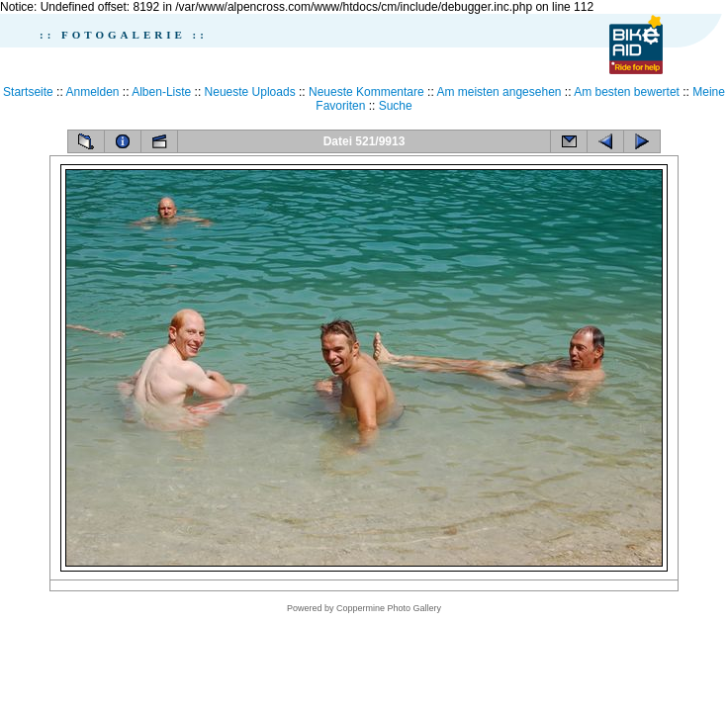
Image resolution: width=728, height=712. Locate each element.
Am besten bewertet (627, 92)
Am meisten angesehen (499, 92)
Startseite (28, 92)
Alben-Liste (161, 92)
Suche (396, 106)
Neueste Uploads (250, 92)
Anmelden (92, 92)
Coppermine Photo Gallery (389, 608)
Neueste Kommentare (366, 92)
